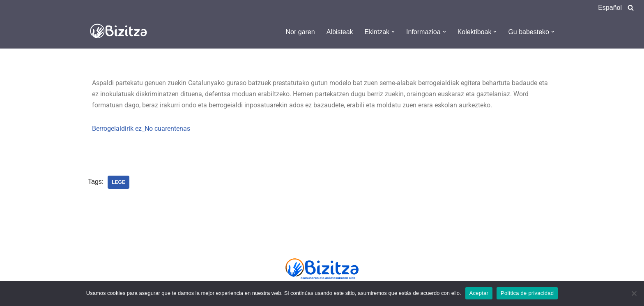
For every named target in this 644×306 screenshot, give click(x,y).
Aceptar (479, 293)
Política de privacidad (527, 293)
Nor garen (300, 32)
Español (610, 8)
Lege (118, 182)
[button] (393, 32)
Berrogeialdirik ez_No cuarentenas (141, 129)
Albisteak (340, 32)
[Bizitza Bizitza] (121, 32)
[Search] (631, 8)
